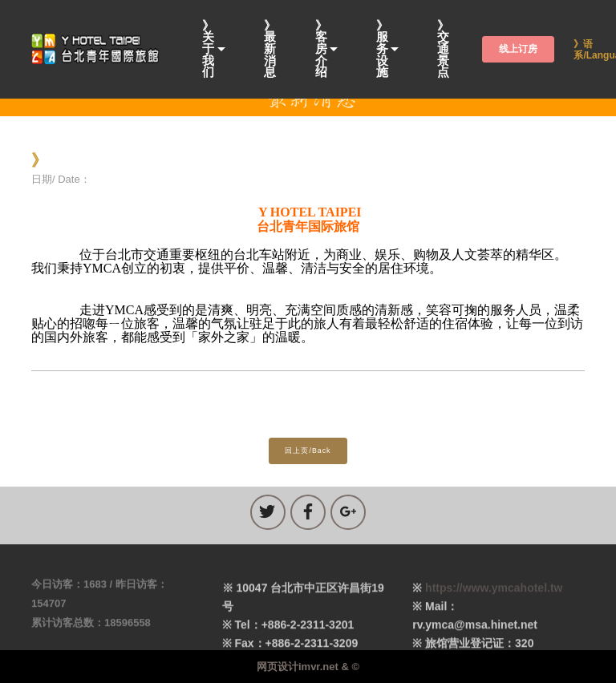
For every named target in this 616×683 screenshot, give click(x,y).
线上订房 (518, 49)
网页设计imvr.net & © (308, 667)
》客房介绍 (321, 50)
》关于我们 (208, 50)
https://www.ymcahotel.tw (494, 600)
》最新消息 (270, 50)
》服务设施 (382, 50)
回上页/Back (308, 451)
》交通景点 (443, 50)
